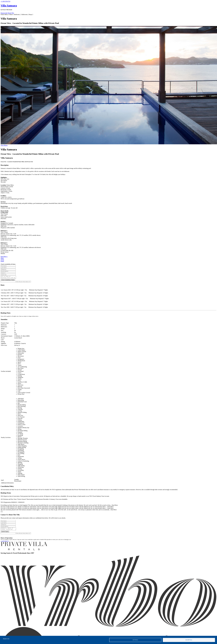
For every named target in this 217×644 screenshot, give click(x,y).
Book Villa (11, 13)
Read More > (4, 257)
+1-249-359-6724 (5, 542)
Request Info (4, 13)
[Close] (2, 512)
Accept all (189, 640)
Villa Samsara (9, 5)
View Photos (4, 145)
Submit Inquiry (5, 533)
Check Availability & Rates (8, 280)
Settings (135, 640)
